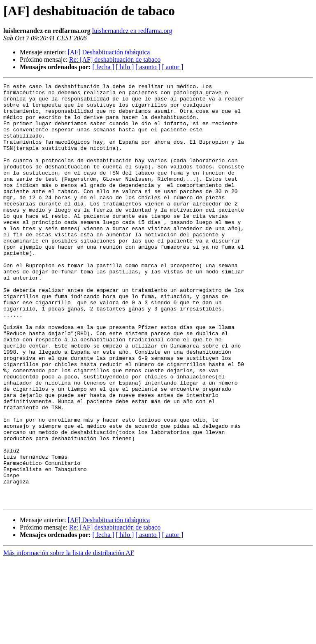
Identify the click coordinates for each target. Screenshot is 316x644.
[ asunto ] (148, 67)
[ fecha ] (103, 67)
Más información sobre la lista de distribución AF (69, 637)
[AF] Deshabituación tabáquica (109, 52)
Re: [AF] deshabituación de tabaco (115, 59)
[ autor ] (173, 67)
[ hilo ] (125, 67)
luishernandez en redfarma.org (132, 31)
